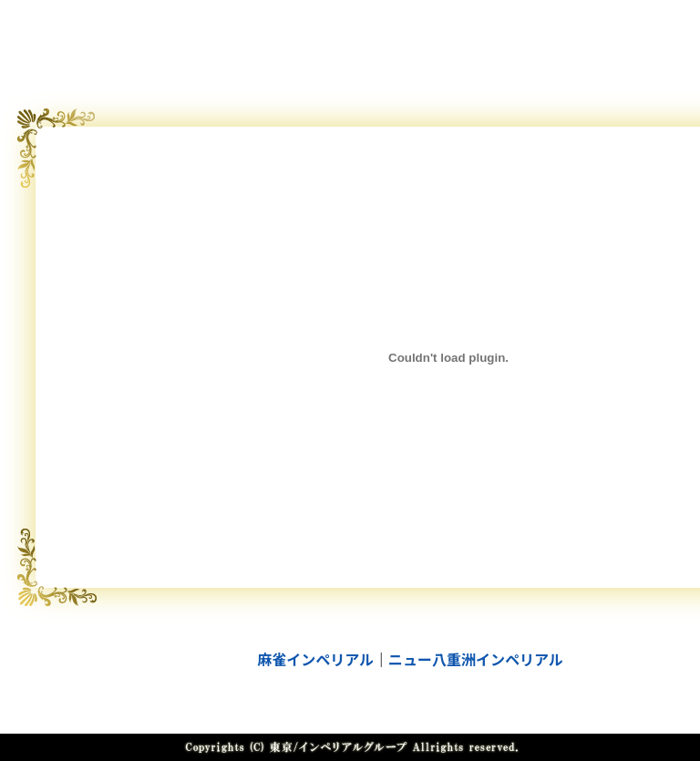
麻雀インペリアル (315, 659)
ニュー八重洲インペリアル (476, 659)
